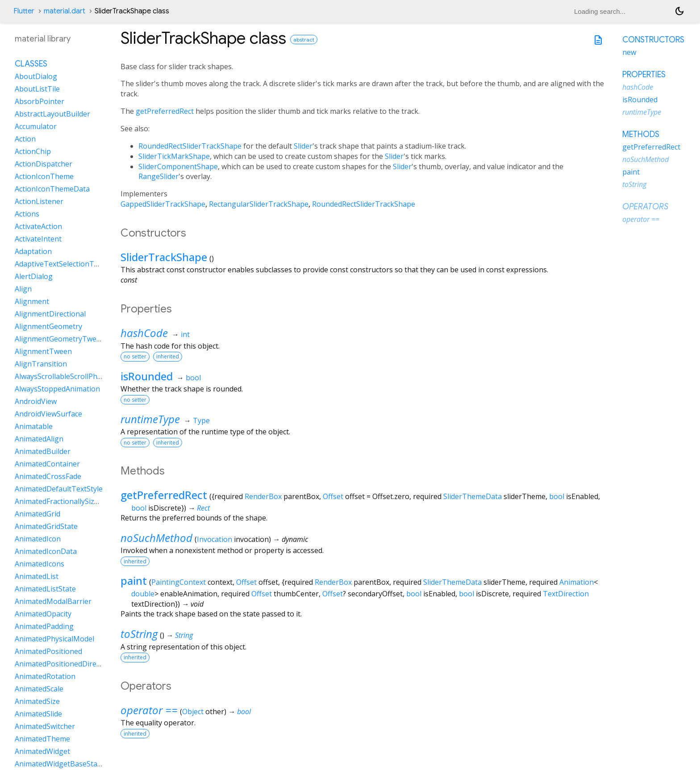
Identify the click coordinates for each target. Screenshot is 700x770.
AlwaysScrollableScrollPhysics (64, 376)
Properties (644, 75)
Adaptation (33, 251)
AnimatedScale (39, 689)
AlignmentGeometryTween (60, 339)
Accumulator (36, 126)
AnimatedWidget (42, 751)
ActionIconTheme (44, 176)
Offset (333, 496)
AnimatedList (37, 576)
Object (193, 712)
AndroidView (36, 401)
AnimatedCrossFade (48, 476)
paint (134, 581)
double (143, 594)
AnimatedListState (45, 589)
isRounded (147, 376)
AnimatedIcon (38, 539)
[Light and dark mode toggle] (679, 11)
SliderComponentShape (178, 166)
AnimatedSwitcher (45, 726)
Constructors (653, 40)
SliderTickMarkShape (174, 156)
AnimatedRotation (45, 676)
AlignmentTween (43, 351)
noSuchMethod (156, 538)
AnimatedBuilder (43, 451)
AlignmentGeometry (48, 326)
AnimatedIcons (40, 564)
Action (25, 139)
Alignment (32, 301)
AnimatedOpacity (43, 614)
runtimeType (150, 419)
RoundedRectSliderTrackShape (190, 146)
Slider (303, 146)
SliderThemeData (473, 496)
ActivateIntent (38, 239)
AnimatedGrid (37, 514)
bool (193, 378)
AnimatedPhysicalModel (54, 639)
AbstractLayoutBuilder (52, 114)
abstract (304, 40)
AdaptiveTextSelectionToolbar (66, 264)
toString (139, 634)
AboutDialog (36, 76)
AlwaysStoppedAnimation (57, 389)
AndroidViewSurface (48, 414)
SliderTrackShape (164, 257)
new (629, 52)
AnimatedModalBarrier (53, 601)
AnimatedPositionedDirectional (67, 664)
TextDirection (566, 594)
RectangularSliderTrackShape (259, 204)
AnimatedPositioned (48, 651)
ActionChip (33, 151)
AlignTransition (41, 364)
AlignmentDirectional (50, 314)
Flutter (24, 11)
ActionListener (39, 201)
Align (23, 289)
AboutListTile (37, 89)
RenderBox (263, 496)
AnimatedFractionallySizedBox (65, 501)
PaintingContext (179, 582)
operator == (149, 710)
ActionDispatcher (44, 164)
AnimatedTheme (42, 739)
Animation (577, 582)
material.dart (65, 11)
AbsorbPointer (40, 101)
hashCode (144, 333)
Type (201, 420)
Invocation (215, 539)
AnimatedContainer (47, 464)
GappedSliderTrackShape (163, 204)
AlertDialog (34, 276)
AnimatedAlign (39, 439)
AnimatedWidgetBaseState (59, 764)
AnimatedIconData (46, 551)
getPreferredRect (165, 111)
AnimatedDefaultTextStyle (59, 489)
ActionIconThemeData (52, 189)
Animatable (34, 426)
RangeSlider (158, 176)
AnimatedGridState (46, 526)
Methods (641, 134)
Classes (31, 64)
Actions (27, 214)
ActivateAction (38, 226)
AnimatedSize (37, 701)
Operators (645, 207)
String (184, 635)
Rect (203, 508)
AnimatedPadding (44, 626)
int (185, 334)
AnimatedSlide (38, 714)
